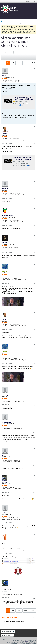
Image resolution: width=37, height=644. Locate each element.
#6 (35, 284)
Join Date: (5, 81)
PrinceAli (5, 243)
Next (33, 63)
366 (26, 63)
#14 (34, 554)
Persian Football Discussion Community (12, 23)
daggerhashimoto (7, 216)
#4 (35, 226)
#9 (35, 405)
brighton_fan (6, 513)
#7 (35, 330)
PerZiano (5, 482)
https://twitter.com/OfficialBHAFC (25, 159)
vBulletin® (28, 641)
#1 (35, 86)
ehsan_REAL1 (6, 422)
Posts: (15, 81)
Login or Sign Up (31, 1)
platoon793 (5, 588)
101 (19, 63)
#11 (34, 465)
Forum (6, 21)
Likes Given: (18, 82)
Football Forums (13, 21)
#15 (34, 598)
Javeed (4, 76)
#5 (35, 253)
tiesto (4, 455)
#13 (34, 523)
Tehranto (5, 134)
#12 (34, 493)
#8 (35, 364)
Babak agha (6, 189)
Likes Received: (6, 82)
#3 (35, 199)
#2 (35, 144)
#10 (34, 432)
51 (13, 63)
